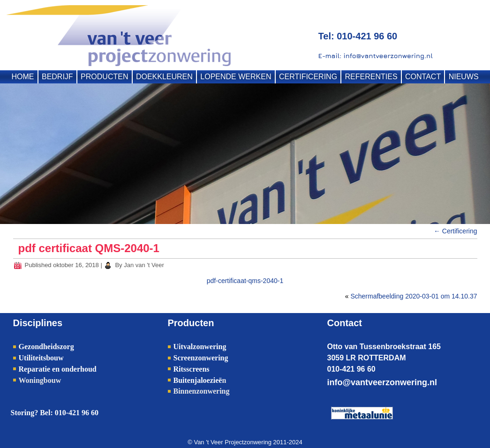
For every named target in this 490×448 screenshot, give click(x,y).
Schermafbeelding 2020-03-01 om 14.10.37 (414, 296)
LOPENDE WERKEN (236, 77)
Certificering (456, 231)
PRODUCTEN (104, 77)
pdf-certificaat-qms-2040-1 (245, 281)
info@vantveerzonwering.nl (382, 382)
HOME (23, 77)
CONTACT (423, 77)
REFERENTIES (371, 77)
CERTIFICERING (308, 77)
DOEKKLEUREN (164, 77)
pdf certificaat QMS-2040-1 (89, 248)
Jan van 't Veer (144, 265)
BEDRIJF (57, 77)
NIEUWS (464, 77)
